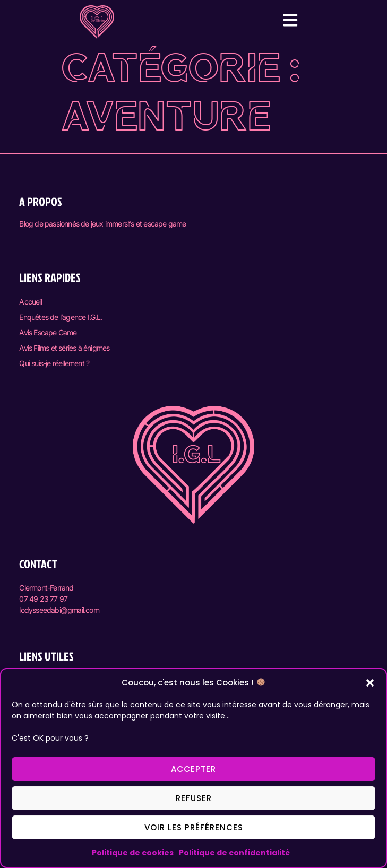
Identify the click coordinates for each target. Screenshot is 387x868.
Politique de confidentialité (234, 853)
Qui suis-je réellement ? (54, 363)
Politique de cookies (133, 853)
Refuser (194, 798)
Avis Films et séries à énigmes (64, 348)
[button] (370, 683)
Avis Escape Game (48, 332)
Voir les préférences (194, 827)
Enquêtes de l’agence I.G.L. (61, 317)
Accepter (193, 769)
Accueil (30, 302)
